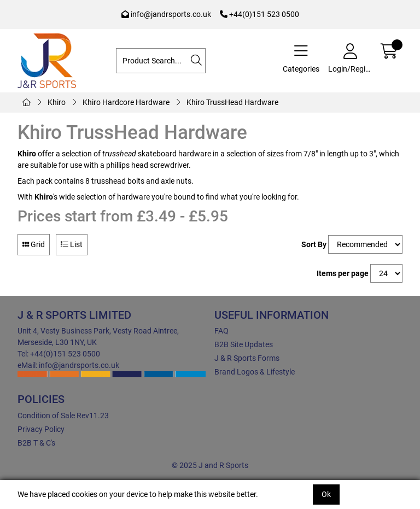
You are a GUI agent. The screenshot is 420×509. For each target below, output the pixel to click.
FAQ (221, 331)
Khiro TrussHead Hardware (232, 102)
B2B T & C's (36, 443)
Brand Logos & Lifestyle (255, 372)
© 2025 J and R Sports (210, 465)
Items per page (343, 273)
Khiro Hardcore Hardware (126, 102)
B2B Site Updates (244, 344)
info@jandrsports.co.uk (166, 14)
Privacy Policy (41, 429)
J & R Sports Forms (247, 358)
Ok (326, 494)
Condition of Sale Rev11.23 (63, 416)
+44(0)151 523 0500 (259, 14)
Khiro (57, 102)
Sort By (314, 244)
